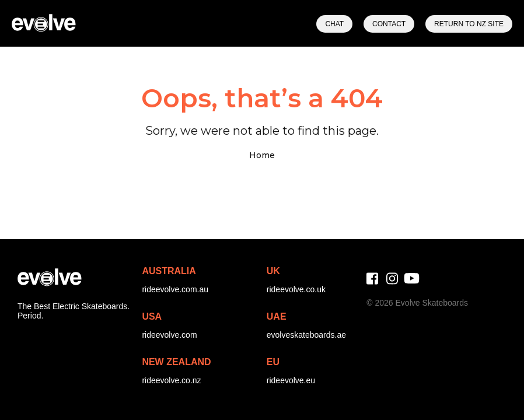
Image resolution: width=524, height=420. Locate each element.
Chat (334, 24)
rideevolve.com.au (175, 289)
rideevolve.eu (291, 380)
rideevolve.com (169, 335)
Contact (389, 24)
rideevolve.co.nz (171, 380)
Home (262, 155)
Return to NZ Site (469, 24)
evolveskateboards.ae (306, 335)
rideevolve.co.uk (296, 289)
